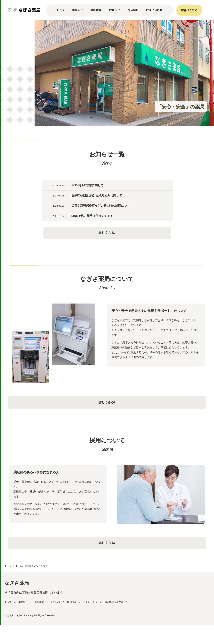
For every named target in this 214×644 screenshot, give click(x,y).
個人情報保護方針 (114, 621)
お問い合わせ (154, 10)
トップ (60, 10)
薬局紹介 (77, 10)
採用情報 (133, 10)
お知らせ (115, 10)
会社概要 (96, 10)
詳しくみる (107, 248)
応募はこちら (189, 10)
